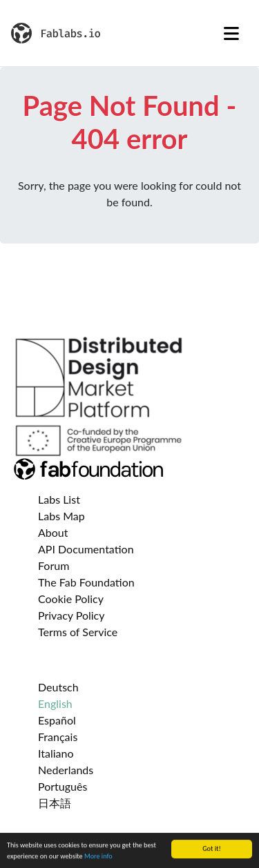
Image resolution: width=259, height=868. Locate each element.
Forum (54, 565)
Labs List (59, 499)
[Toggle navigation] (231, 33)
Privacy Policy (71, 615)
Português (63, 786)
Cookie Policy (71, 599)
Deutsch (58, 687)
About (53, 532)
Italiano (56, 753)
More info (98, 857)
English (55, 703)
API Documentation (86, 549)
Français (58, 737)
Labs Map (61, 516)
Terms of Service (78, 632)
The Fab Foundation (86, 582)
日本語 (55, 803)
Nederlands (66, 770)
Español (57, 720)
